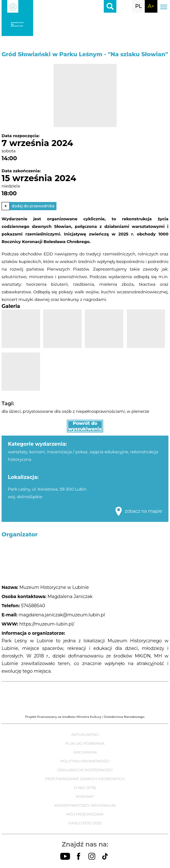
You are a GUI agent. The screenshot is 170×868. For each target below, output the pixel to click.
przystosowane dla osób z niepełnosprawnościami (74, 411)
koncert (37, 452)
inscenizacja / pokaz (67, 452)
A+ (151, 6)
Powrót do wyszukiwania (85, 426)
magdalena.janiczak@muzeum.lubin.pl (62, 615)
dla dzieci (11, 411)
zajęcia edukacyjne (109, 452)
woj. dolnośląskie (25, 497)
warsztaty (18, 452)
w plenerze (138, 411)
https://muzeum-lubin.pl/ (47, 624)
